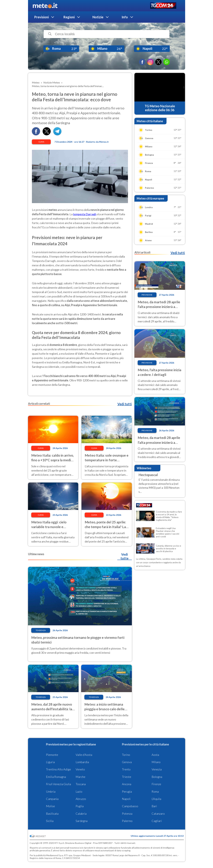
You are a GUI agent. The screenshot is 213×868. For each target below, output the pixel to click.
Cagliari (157, 821)
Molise (50, 806)
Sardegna (82, 821)
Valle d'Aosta (84, 755)
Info (125, 17)
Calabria (81, 814)
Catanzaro (158, 814)
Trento (126, 769)
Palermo (127, 821)
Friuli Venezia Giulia (58, 784)
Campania (52, 799)
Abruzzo (81, 799)
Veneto (80, 769)
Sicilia (50, 821)
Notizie (98, 17)
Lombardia (82, 762)
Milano (156, 762)
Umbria (51, 791)
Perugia (127, 791)
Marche (81, 777)
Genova (127, 762)
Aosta (155, 755)
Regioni (69, 17)
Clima (41, 142)
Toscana (81, 784)
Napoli (126, 799)
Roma (155, 791)
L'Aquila (156, 799)
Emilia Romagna (56, 777)
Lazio (79, 791)
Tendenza (41, 630)
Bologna (157, 777)
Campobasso (130, 806)
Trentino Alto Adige (58, 769)
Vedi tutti (125, 404)
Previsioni (41, 17)
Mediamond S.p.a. (55, 855)
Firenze (156, 784)
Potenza (127, 814)
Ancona (127, 784)
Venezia (157, 769)
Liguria (50, 762)
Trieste (127, 777)
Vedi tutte (124, 556)
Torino (126, 755)
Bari (154, 806)
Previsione (147, 295)
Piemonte (52, 755)
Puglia (80, 806)
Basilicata (52, 814)
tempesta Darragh (85, 214)
